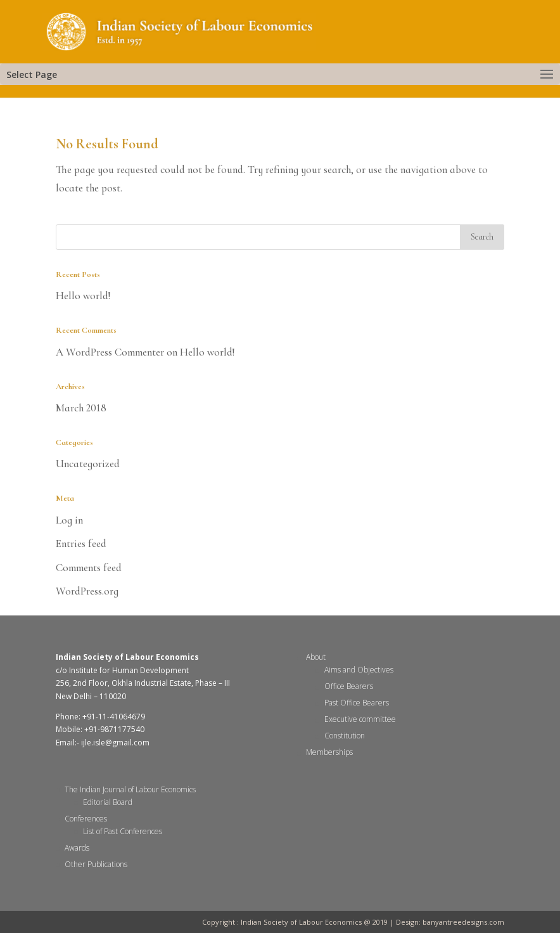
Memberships (329, 752)
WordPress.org (87, 591)
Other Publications (96, 864)
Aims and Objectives (359, 670)
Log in (69, 520)
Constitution (345, 736)
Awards (77, 848)
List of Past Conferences (123, 831)
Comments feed (89, 568)
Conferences (86, 819)
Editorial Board (108, 802)
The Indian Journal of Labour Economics (130, 789)
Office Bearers (349, 686)
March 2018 (81, 408)
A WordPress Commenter (110, 352)
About (316, 657)
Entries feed (81, 544)
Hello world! (83, 296)
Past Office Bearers (357, 703)
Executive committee (360, 719)
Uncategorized (88, 464)
